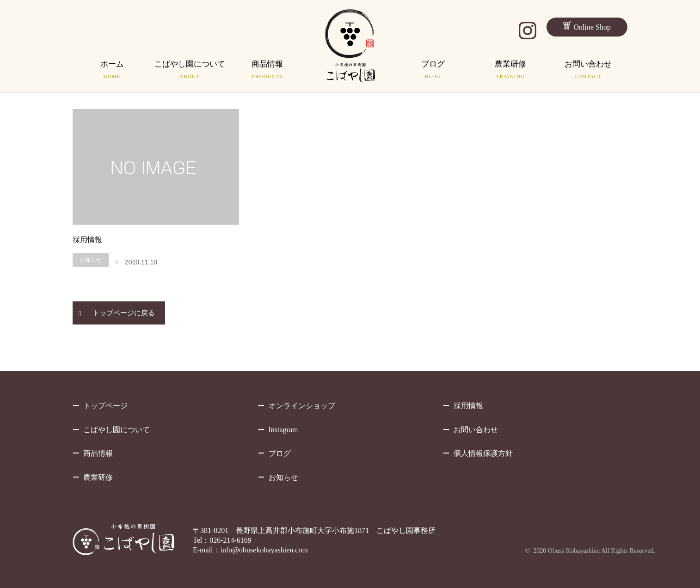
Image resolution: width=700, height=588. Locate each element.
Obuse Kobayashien (574, 551)
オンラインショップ (302, 406)
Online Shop (587, 26)
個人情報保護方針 (483, 453)
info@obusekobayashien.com (264, 550)
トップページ (105, 406)
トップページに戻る (124, 313)
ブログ (280, 453)
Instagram (283, 430)
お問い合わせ (476, 430)
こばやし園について (117, 430)
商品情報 (98, 453)
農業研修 (98, 477)
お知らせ (91, 260)
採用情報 (87, 240)
